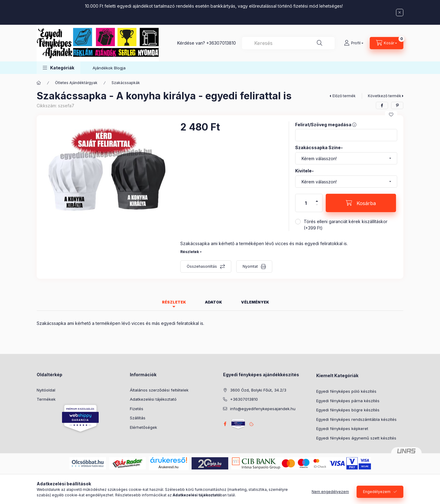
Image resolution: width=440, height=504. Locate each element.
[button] (59, 68)
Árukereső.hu (169, 467)
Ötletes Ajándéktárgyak (76, 83)
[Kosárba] (361, 203)
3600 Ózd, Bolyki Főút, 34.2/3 (258, 390)
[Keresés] (320, 43)
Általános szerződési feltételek (159, 390)
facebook (225, 424)
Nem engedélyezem (330, 495)
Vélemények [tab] (255, 302)
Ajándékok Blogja (109, 68)
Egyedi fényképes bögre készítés (348, 410)
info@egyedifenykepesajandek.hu (263, 409)
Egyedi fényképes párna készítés (348, 401)
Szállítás (138, 418)
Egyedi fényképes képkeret (342, 429)
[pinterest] (397, 105)
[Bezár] (400, 13)
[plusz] (317, 199)
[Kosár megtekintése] (387, 43)
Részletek (190, 252)
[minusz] (317, 207)
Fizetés (137, 409)
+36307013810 (221, 43)
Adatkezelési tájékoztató (153, 399)
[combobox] (288, 43)
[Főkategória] (39, 83)
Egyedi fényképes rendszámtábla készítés (356, 419)
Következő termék (385, 96)
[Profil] (354, 43)
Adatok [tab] (214, 302)
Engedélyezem (377, 495)
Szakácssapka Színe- (319, 147)
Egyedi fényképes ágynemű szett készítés (356, 438)
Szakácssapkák (126, 83)
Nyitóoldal (46, 390)
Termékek (46, 399)
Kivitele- (304, 171)
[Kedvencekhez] (391, 115)
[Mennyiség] (306, 203)
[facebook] (382, 105)
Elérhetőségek (143, 427)
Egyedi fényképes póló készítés (346, 391)
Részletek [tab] (174, 302)
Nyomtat (250, 266)
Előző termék (344, 96)
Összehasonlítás (202, 266)
